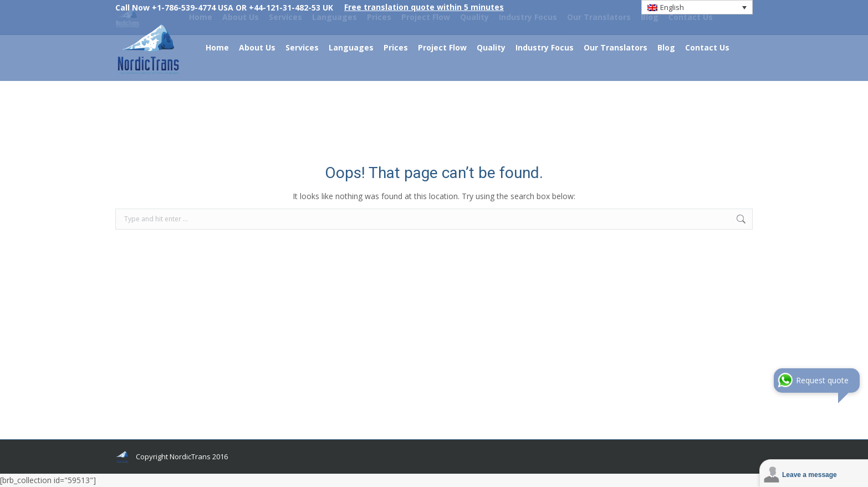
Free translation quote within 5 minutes (424, 7)
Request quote (822, 380)
